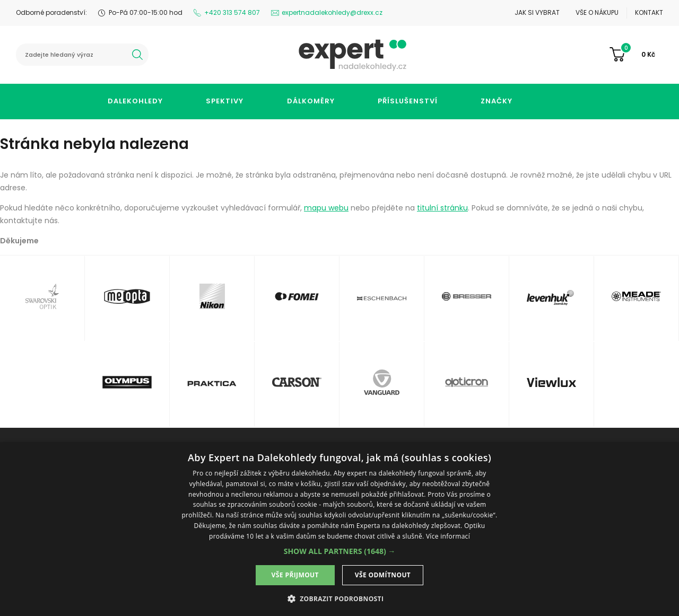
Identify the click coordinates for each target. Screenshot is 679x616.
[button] (340, 551)
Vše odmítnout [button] (383, 575)
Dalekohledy (135, 101)
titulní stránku (442, 208)
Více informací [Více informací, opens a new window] (448, 536)
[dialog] (339, 529)
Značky (497, 101)
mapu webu (326, 208)
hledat (137, 55)
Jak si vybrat (537, 12)
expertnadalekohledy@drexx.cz (332, 12)
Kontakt (649, 12)
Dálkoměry (311, 101)
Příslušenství (408, 101)
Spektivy (225, 101)
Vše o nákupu (597, 12)
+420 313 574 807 (232, 12)
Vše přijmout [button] (295, 575)
